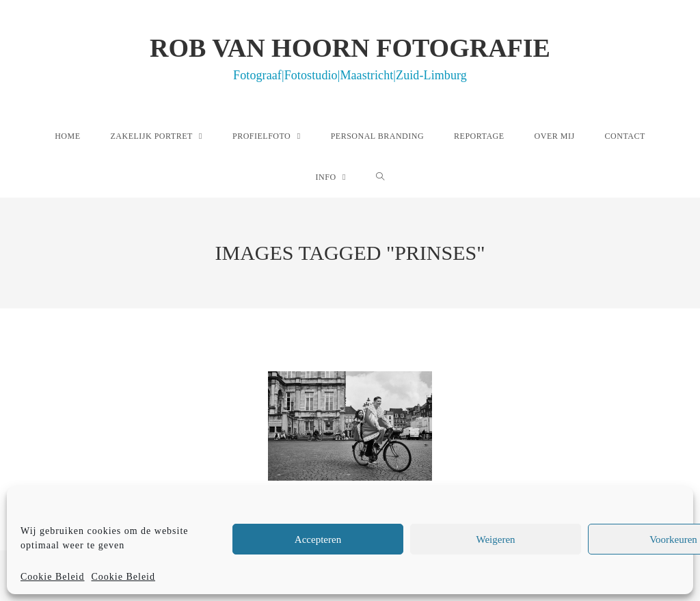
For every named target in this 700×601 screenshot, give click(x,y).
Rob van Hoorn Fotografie (350, 57)
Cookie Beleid (53, 577)
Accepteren (318, 539)
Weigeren (495, 539)
